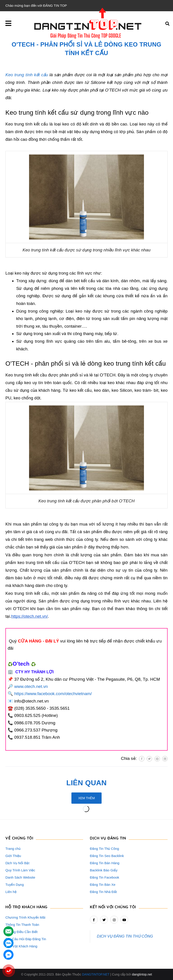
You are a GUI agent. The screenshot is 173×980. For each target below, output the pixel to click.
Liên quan (87, 783)
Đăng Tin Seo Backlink (107, 856)
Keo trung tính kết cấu (27, 75)
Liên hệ (11, 892)
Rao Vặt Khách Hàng (21, 946)
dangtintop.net (142, 974)
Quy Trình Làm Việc (20, 870)
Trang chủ (13, 849)
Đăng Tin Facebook (105, 877)
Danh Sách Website (20, 877)
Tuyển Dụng (15, 885)
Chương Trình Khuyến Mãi (25, 917)
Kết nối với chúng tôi (113, 907)
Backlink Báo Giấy (104, 870)
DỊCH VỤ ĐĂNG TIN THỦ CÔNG (125, 936)
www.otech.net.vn (31, 686)
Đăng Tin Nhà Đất (103, 892)
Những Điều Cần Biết (22, 932)
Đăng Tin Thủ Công (104, 849)
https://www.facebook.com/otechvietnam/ (53, 694)
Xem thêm (86, 798)
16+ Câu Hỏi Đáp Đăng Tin (26, 939)
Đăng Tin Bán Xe (103, 885)
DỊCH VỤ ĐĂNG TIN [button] (108, 838)
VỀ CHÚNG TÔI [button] (19, 838)
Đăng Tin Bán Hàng (105, 863)
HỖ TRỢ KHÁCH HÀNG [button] (26, 907)
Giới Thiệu (13, 856)
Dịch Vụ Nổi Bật (17, 863)
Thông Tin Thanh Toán (22, 925)
